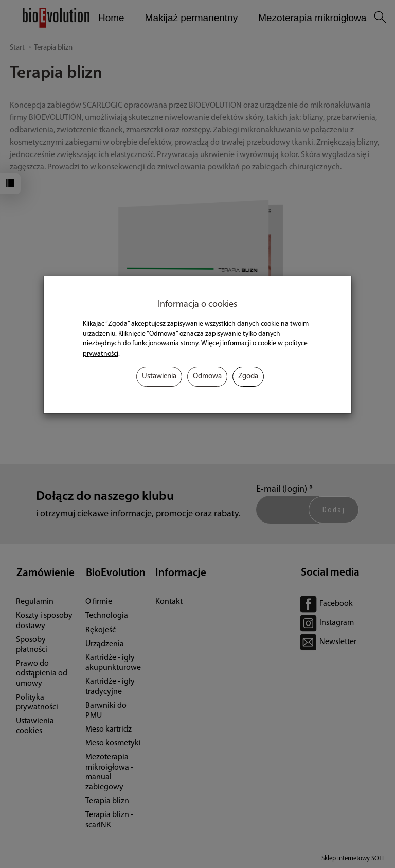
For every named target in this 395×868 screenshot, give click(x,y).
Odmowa (207, 377)
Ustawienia (159, 377)
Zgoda (248, 377)
